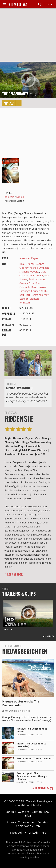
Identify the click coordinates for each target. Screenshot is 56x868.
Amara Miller (36, 275)
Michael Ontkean (39, 268)
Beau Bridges (27, 264)
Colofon (37, 812)
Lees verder (15, 574)
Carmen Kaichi (39, 291)
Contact (11, 812)
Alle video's (48, 636)
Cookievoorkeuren (28, 826)
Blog (28, 815)
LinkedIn (34, 833)
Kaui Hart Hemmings (31, 295)
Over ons (24, 812)
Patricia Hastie (37, 279)
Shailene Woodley (29, 272)
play (28, 80)
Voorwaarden (27, 822)
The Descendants (15, 93)
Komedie (9, 197)
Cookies (43, 822)
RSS (44, 833)
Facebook (16, 833)
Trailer (8, 629)
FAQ (47, 812)
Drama (20, 197)
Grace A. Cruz (27, 283)
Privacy (11, 822)
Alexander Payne (29, 258)
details (18, 103)
